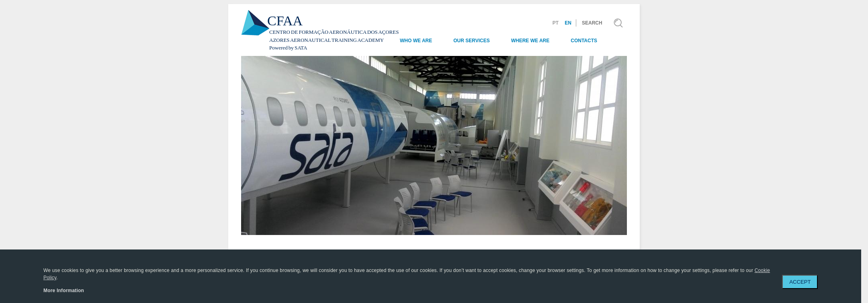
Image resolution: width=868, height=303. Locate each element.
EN (568, 23)
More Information (64, 291)
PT (556, 23)
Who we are (416, 41)
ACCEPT (800, 282)
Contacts (584, 41)
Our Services (471, 41)
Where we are (530, 41)
